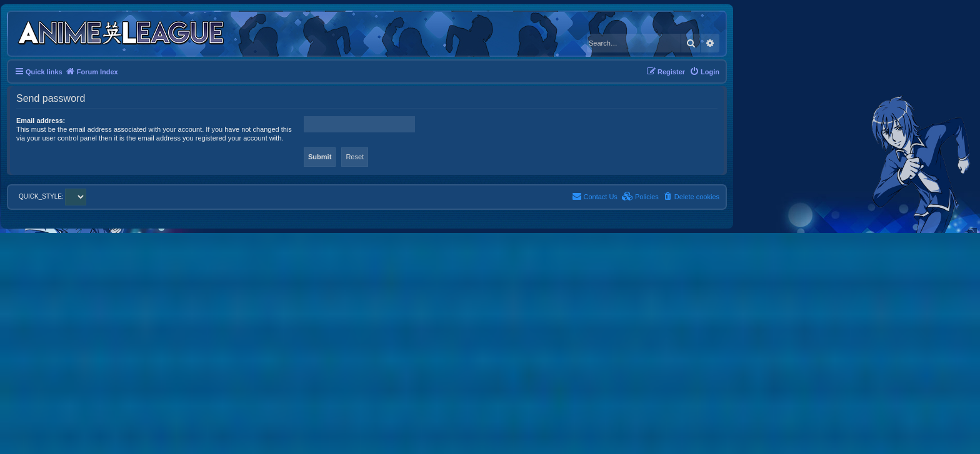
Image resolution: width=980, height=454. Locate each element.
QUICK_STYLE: (52, 196)
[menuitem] (704, 72)
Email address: (41, 121)
